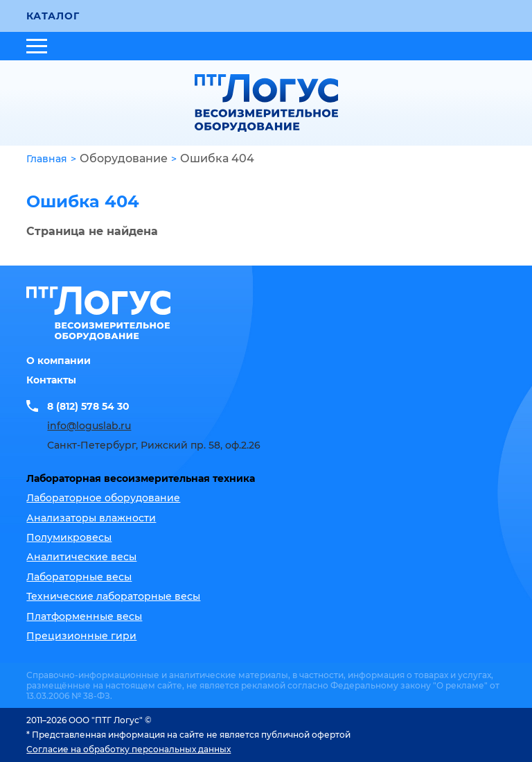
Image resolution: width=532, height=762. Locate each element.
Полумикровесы (69, 537)
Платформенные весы (84, 616)
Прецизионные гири (81, 636)
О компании (59, 361)
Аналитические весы (81, 557)
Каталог (53, 16)
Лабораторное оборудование (103, 498)
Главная (47, 159)
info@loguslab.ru (89, 426)
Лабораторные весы (79, 577)
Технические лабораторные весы (113, 596)
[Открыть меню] (37, 46)
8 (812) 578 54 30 (88, 406)
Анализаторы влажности (91, 518)
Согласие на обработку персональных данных (128, 749)
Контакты (51, 380)
